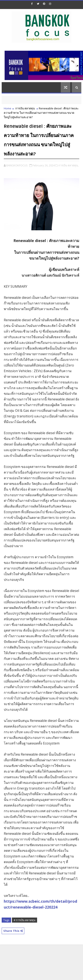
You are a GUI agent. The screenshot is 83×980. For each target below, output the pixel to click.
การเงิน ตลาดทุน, (69, 165)
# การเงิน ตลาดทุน (25, 920)
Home (8, 108)
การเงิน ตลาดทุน (25, 108)
